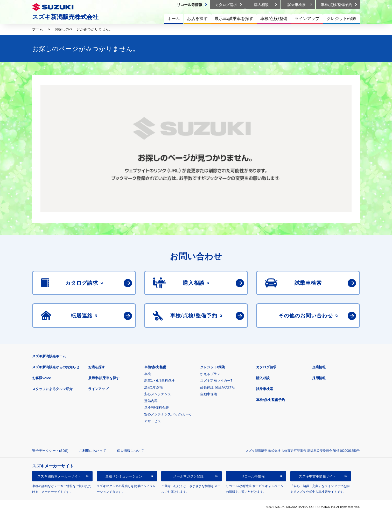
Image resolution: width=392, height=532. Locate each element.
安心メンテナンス (158, 394)
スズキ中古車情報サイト (317, 476)
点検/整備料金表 (156, 408)
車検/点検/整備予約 (271, 400)
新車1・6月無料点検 (159, 381)
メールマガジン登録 (188, 476)
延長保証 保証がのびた (218, 387)
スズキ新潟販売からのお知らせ (56, 367)
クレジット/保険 (212, 367)
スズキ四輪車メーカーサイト (59, 476)
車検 (148, 374)
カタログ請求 (266, 367)
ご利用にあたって (93, 451)
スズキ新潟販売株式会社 (65, 17)
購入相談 (263, 378)
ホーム (38, 29)
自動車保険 (209, 394)
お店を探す (97, 367)
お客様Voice (42, 378)
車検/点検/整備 (155, 367)
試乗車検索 (265, 389)
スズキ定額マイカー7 (216, 381)
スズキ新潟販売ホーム (49, 356)
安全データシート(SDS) (50, 451)
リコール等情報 (253, 476)
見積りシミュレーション (124, 476)
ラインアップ (98, 389)
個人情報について (130, 451)
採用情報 (319, 378)
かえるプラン (210, 374)
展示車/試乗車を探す (104, 378)
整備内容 (151, 401)
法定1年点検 (153, 387)
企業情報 (319, 367)
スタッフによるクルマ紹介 (52, 389)
